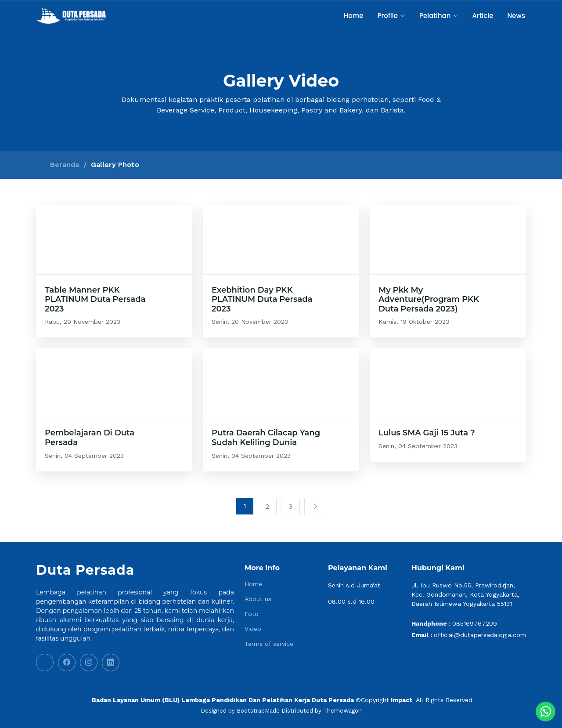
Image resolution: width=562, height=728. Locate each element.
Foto (252, 614)
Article (483, 16)
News (516, 16)
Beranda (65, 165)
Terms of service (269, 644)
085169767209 (475, 623)
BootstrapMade (258, 711)
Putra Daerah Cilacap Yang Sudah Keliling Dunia (266, 438)
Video (253, 629)
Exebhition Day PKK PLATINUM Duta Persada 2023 (262, 299)
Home (354, 16)
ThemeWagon (342, 711)
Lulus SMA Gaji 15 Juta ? (427, 433)
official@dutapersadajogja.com (480, 635)
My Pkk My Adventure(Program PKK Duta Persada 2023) (429, 299)
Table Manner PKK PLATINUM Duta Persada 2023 (95, 299)
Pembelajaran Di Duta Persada (90, 438)
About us (258, 599)
